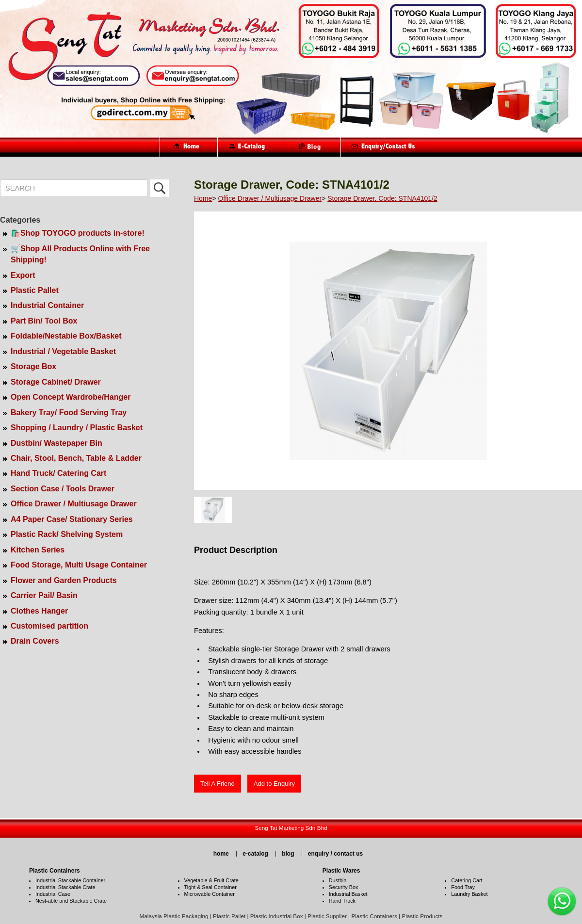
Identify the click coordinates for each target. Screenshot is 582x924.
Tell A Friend (218, 784)
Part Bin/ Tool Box (44, 321)
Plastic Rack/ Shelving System (67, 534)
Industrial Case (53, 894)
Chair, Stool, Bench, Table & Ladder (76, 458)
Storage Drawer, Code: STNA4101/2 (382, 198)
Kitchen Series (38, 550)
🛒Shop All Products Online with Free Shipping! (80, 254)
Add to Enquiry (274, 784)
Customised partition (49, 626)
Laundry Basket (469, 894)
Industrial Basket (348, 894)
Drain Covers (35, 641)
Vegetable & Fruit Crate (211, 880)
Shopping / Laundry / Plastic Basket (77, 428)
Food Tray (463, 887)
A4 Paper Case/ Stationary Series (72, 519)
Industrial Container (47, 305)
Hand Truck (342, 901)
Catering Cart (467, 880)
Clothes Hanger (39, 611)
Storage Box (33, 366)
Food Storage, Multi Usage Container (79, 565)
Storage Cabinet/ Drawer (56, 382)
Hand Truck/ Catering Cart (58, 473)
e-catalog (255, 854)
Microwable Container (210, 894)
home (221, 854)
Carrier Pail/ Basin (44, 595)
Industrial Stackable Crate (65, 887)
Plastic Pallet (35, 290)
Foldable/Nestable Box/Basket (66, 336)
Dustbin (338, 880)
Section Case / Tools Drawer (63, 489)
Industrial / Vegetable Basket (63, 351)
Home (203, 198)
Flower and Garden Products (64, 580)
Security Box (344, 887)
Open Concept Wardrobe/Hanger (71, 397)
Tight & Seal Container (210, 887)
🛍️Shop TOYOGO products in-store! (78, 233)
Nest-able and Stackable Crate (71, 901)
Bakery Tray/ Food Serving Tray (69, 413)
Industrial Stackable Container (70, 880)
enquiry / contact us (335, 854)
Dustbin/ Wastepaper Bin (57, 443)
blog (288, 854)
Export (23, 275)
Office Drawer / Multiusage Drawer (74, 504)
